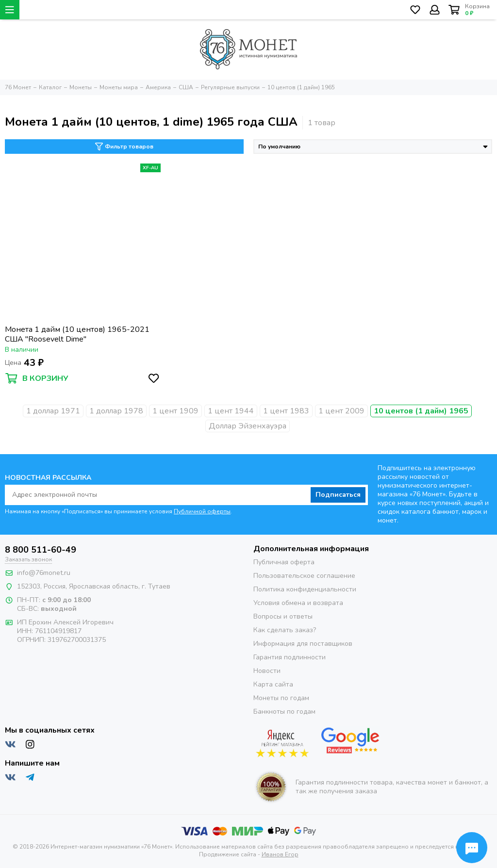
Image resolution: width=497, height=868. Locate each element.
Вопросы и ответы (283, 616)
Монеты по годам (281, 698)
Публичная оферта (284, 562)
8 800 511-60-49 (41, 550)
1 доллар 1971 (53, 411)
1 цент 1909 (175, 411)
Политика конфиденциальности (305, 589)
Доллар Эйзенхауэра (248, 426)
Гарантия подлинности (290, 657)
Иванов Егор (280, 854)
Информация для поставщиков (303, 644)
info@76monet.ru (44, 573)
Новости (267, 671)
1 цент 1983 (286, 411)
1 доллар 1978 (116, 411)
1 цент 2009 (341, 411)
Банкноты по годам (284, 712)
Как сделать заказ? (285, 630)
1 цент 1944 (231, 411)
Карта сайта (273, 684)
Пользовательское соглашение (304, 576)
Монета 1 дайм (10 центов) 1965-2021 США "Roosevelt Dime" (77, 334)
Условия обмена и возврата (298, 603)
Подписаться (338, 495)
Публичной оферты (202, 511)
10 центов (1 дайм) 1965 (421, 411)
